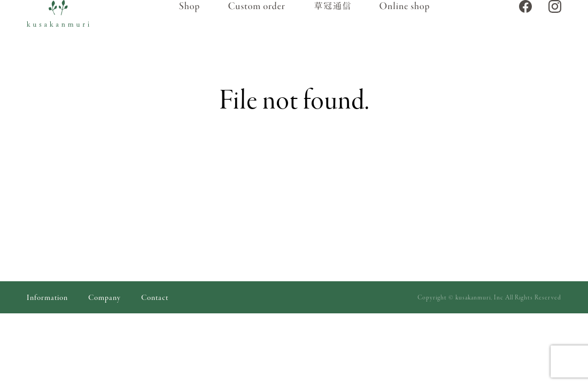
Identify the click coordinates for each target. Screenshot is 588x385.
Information (47, 298)
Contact (155, 298)
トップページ (228, 170)
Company (105, 298)
